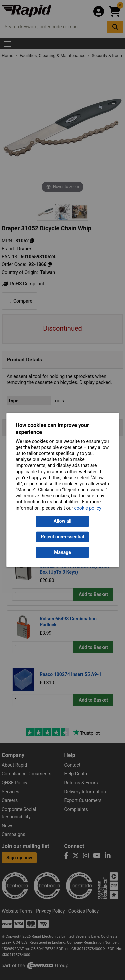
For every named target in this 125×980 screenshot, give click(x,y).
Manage (62, 552)
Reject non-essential (62, 537)
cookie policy (88, 508)
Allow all (62, 521)
